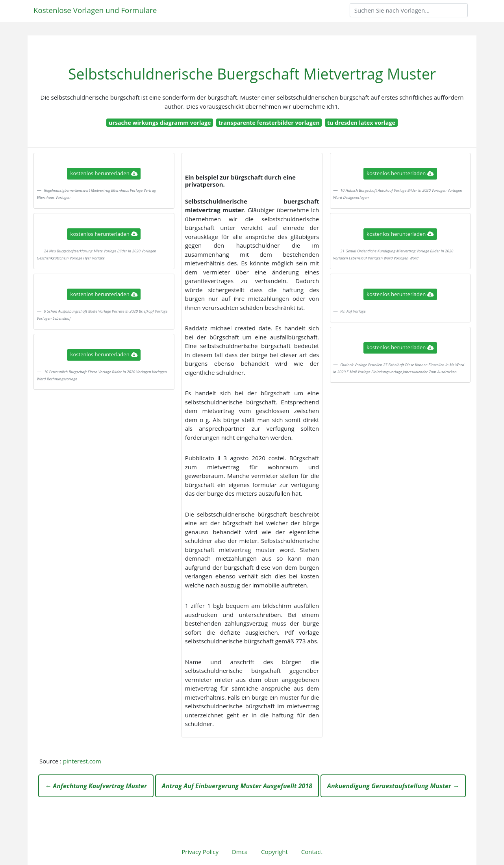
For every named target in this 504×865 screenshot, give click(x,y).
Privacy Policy (200, 852)
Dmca (240, 852)
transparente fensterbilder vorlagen (269, 123)
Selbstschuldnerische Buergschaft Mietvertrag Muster (252, 74)
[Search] (409, 10)
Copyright (274, 852)
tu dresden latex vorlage (361, 123)
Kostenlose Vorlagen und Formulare (95, 10)
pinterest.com (82, 761)
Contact (312, 852)
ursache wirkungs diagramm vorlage (160, 123)
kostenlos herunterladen (104, 173)
